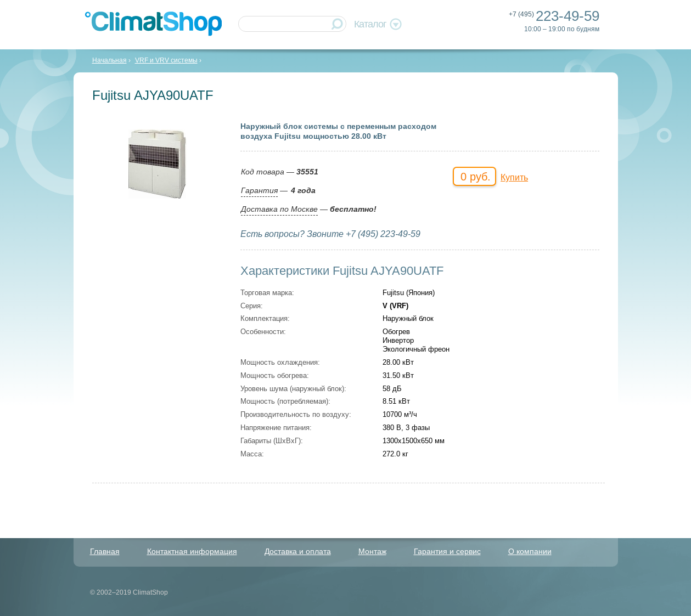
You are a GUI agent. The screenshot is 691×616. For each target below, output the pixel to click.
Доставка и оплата (298, 552)
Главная (105, 552)
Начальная (109, 60)
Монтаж (372, 552)
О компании (530, 552)
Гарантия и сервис (447, 552)
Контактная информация (192, 552)
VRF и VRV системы (166, 60)
